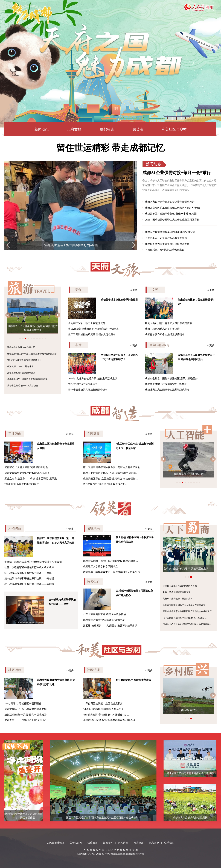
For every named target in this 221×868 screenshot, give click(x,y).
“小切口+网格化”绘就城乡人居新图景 (103, 709)
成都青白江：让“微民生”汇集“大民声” (25, 720)
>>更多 (134, 290)
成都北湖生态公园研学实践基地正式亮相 (167, 390)
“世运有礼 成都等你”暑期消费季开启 (24, 360)
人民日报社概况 (56, 843)
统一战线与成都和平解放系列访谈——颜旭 (28, 573)
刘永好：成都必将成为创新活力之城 (180, 586)
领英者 (138, 129)
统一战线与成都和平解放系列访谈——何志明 (29, 579)
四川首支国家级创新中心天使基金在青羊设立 (184, 605)
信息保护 (154, 843)
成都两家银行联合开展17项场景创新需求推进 (170, 202)
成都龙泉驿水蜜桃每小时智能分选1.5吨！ (27, 473)
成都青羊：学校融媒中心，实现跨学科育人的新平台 (112, 572)
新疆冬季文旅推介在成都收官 (21, 347)
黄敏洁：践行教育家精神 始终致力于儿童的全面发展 (33, 562)
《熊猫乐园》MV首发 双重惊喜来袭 (165, 250)
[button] (8, 245)
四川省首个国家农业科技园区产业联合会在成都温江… (188, 611)
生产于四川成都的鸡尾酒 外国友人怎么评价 (92, 334)
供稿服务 (92, 843)
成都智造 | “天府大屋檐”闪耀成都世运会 (26, 467)
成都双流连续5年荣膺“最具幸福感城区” (26, 715)
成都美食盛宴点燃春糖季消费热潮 (119, 300)
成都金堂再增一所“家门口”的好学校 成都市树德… (111, 561)
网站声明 (123, 843)
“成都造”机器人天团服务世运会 (182, 474)
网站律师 (138, 843)
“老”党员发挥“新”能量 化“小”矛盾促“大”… (106, 715)
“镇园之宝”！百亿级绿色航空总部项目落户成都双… (187, 624)
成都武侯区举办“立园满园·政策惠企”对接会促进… (111, 479)
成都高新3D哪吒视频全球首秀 (21, 373)
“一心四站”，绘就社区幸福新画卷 (23, 704)
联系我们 (169, 843)
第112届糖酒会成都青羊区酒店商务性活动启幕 (93, 329)
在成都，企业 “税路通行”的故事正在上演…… (188, 569)
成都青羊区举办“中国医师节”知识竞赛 (104, 620)
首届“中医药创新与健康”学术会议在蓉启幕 (71, 245)
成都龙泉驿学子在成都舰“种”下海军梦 (166, 384)
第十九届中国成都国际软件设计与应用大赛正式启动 (112, 467)
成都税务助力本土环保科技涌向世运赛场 (167, 244)
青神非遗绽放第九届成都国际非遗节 (88, 390)
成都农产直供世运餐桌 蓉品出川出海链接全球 (170, 232)
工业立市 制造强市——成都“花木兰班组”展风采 (31, 479)
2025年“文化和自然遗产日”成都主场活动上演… (94, 379)
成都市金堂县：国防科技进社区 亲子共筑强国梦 (171, 379)
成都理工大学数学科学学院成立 (100, 566)
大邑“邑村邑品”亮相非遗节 (83, 384)
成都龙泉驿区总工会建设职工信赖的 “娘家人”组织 (172, 208)
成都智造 (107, 129)
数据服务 (108, 843)
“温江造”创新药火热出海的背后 (22, 484)
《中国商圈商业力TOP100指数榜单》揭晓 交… (185, 618)
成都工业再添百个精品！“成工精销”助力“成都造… (111, 473)
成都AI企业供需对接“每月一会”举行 (177, 173)
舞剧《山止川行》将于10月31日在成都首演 (168, 323)
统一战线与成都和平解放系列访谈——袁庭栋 (29, 584)
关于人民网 (76, 843)
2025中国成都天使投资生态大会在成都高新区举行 (172, 220)
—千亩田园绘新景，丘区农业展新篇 (103, 704)
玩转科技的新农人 (188, 710)
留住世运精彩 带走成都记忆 (111, 148)
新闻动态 (42, 129)
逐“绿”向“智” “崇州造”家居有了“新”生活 (105, 484)
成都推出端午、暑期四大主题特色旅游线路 (27, 379)
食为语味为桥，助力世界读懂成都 (87, 323)
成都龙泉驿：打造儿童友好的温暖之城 (25, 709)
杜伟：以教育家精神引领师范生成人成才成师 (29, 567)
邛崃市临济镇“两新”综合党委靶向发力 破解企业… (111, 720)
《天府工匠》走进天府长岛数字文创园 (166, 238)
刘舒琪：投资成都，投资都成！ (178, 599)
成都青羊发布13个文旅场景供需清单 (165, 334)
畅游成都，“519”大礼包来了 (20, 366)
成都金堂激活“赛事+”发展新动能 (23, 386)
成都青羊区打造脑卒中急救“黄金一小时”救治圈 (171, 214)
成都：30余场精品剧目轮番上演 (162, 329)
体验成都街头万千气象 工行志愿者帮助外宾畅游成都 (32, 354)
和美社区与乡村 (174, 129)
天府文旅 (74, 129)
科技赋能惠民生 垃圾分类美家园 (133, 680)
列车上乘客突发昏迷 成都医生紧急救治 (104, 614)
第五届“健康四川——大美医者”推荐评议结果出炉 (110, 626)
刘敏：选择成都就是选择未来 (177, 592)
